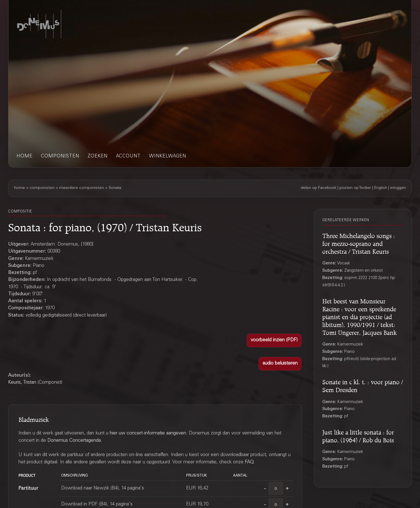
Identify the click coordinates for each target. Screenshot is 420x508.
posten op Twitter (355, 188)
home (25, 156)
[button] (274, 340)
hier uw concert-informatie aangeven (148, 433)
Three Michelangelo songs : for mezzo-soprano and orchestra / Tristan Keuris (359, 243)
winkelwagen (168, 156)
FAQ (249, 462)
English (381, 188)
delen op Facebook (319, 188)
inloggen (398, 188)
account (128, 156)
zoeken (98, 156)
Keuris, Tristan (22, 383)
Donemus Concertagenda (74, 441)
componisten (60, 156)
